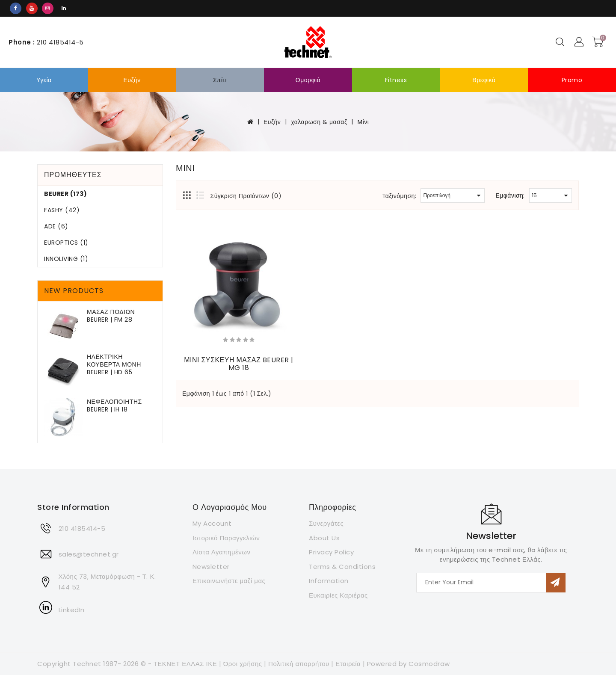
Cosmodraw (429, 664)
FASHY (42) (62, 210)
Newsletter (211, 567)
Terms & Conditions (342, 567)
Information (329, 581)
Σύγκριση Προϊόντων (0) (246, 196)
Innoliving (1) (66, 259)
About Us (324, 538)
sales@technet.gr (89, 554)
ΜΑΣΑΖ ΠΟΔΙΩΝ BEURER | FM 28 (111, 316)
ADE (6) (56, 226)
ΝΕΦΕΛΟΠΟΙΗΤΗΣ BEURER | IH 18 (114, 406)
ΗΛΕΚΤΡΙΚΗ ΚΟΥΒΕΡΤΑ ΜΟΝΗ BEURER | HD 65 (114, 364)
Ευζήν (132, 80)
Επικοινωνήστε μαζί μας (229, 581)
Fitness (396, 80)
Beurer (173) (65, 194)
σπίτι (220, 80)
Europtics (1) (66, 243)
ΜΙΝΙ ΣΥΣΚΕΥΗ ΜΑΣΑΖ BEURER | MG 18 (239, 364)
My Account (212, 523)
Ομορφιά (308, 80)
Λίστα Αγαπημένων (222, 552)
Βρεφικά (484, 80)
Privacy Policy (331, 552)
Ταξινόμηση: (399, 196)
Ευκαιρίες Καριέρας (338, 595)
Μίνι (363, 122)
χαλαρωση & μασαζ (319, 122)
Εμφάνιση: (510, 195)
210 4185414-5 (82, 528)
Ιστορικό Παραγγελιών (226, 538)
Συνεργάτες (326, 523)
